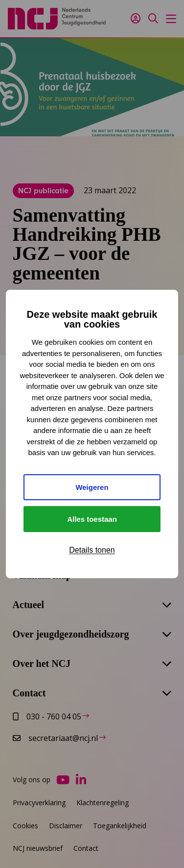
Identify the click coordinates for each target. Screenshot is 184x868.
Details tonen (92, 550)
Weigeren (92, 487)
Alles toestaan (92, 519)
